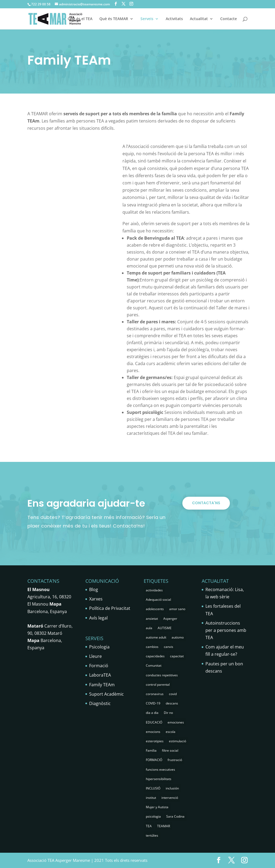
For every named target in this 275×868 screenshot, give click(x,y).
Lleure (95, 656)
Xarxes (96, 599)
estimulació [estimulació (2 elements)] (178, 741)
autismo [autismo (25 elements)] (178, 637)
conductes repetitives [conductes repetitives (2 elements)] (162, 675)
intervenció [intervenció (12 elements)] (170, 798)
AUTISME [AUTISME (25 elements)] (165, 628)
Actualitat (199, 19)
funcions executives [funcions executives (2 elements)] (160, 769)
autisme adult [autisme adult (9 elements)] (156, 637)
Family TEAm (102, 685)
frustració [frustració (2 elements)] (175, 760)
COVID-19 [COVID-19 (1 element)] (153, 703)
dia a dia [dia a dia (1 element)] (152, 713)
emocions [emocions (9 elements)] (153, 732)
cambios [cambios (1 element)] (152, 647)
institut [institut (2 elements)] (151, 798)
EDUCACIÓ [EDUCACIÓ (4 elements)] (154, 722)
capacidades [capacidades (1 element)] (155, 656)
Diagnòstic (100, 703)
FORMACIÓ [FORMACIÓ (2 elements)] (154, 760)
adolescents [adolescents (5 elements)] (155, 609)
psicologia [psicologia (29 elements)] (153, 816)
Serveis (147, 19)
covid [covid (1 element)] (173, 694)
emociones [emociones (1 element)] (176, 722)
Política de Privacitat (110, 608)
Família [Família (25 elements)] (151, 750)
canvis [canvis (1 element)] (169, 647)
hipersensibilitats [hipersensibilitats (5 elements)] (159, 779)
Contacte (229, 19)
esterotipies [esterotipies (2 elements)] (155, 741)
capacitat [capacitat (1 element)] (177, 656)
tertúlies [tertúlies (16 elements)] (152, 835)
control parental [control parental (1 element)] (158, 685)
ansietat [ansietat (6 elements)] (152, 619)
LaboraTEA (100, 675)
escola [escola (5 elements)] (171, 732)
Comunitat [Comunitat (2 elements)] (154, 665)
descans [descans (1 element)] (172, 703)
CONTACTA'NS (206, 503)
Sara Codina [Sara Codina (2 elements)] (175, 816)
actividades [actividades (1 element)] (154, 590)
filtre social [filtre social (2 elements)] (170, 750)
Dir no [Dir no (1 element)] (168, 713)
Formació (99, 666)
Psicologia (99, 647)
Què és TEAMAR (114, 19)
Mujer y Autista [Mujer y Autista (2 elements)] (157, 807)
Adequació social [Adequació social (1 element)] (158, 600)
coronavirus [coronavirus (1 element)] (155, 694)
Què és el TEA (80, 19)
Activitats (174, 19)
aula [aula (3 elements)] (149, 628)
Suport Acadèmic (106, 694)
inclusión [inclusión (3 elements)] (172, 788)
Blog (94, 589)
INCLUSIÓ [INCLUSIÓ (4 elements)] (153, 788)
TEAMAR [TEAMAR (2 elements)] (164, 826)
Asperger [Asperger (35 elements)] (170, 619)
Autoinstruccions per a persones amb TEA (226, 630)
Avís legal (98, 618)
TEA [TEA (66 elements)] (149, 826)
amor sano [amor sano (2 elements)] (177, 609)
